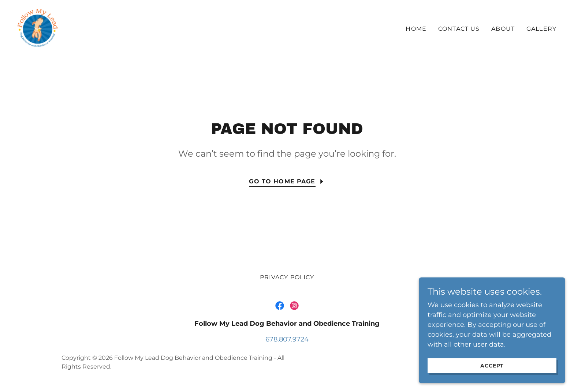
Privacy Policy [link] (287, 277)
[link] (38, 27)
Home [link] (416, 29)
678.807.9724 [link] (287, 339)
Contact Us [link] (459, 29)
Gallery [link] (541, 29)
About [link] (503, 29)
